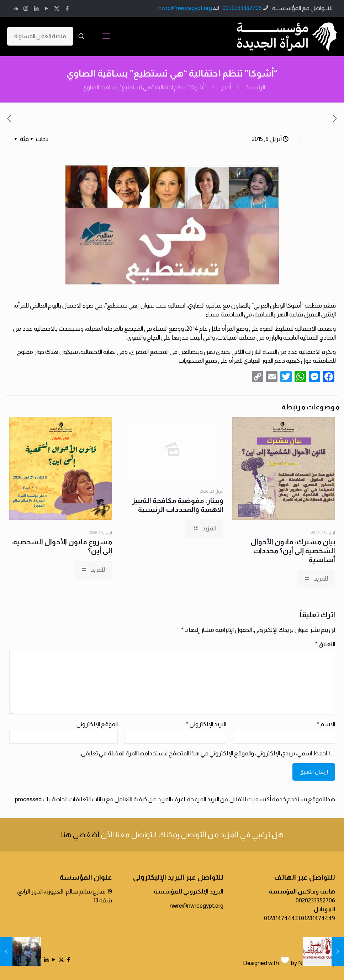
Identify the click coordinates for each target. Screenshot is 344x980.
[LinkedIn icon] (36, 8)
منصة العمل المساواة (40, 36)
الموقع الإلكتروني (97, 724)
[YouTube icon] (46, 8)
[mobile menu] (106, 36)
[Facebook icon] (67, 8)
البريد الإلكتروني (206, 724)
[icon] (15, 8)
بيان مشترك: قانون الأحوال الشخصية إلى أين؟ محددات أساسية (293, 551)
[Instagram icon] (26, 8)
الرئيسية (255, 87)
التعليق (325, 644)
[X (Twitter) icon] (57, 8)
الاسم (326, 724)
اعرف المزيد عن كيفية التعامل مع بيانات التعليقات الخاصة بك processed (100, 799)
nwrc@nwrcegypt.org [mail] (185, 8)
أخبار (226, 87)
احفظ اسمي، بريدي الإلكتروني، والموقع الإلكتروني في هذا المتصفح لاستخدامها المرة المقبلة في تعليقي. (203, 753)
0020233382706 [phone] (242, 8)
